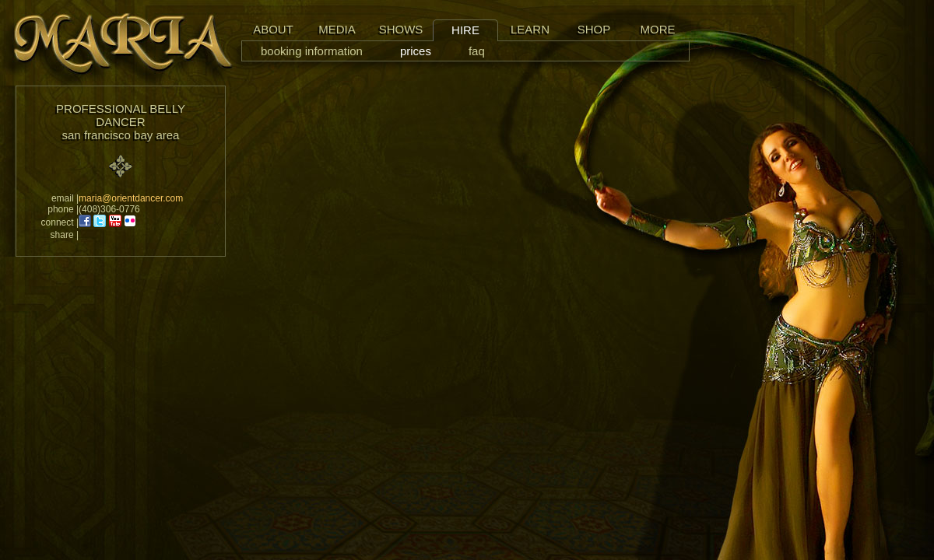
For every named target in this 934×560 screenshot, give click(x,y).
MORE (658, 29)
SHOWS (401, 29)
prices (416, 51)
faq (477, 51)
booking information (312, 51)
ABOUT (273, 29)
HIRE (465, 30)
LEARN (530, 29)
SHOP (594, 29)
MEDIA (337, 29)
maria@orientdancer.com (131, 198)
